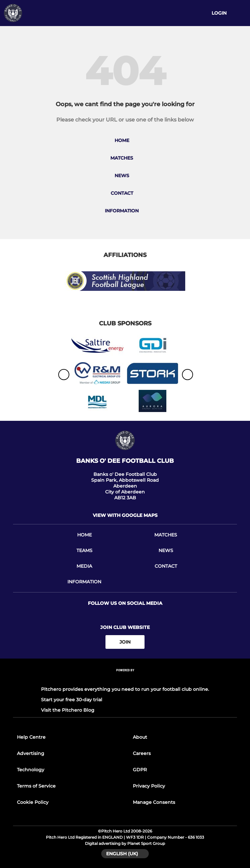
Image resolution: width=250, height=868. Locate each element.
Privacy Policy (149, 786)
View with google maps (125, 515)
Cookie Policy (33, 802)
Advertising (31, 753)
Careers (142, 753)
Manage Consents (154, 802)
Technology (31, 770)
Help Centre (31, 737)
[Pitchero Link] (125, 679)
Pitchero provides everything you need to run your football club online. (125, 689)
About (140, 737)
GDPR (140, 770)
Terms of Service (36, 786)
